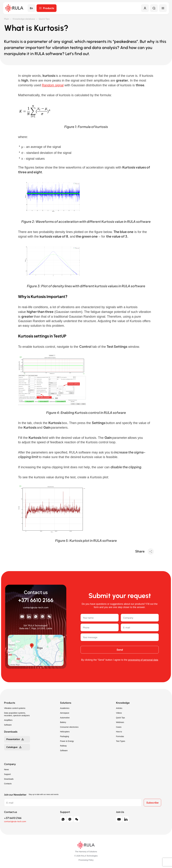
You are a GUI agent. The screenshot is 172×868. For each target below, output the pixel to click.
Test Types (121, 741)
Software (8, 725)
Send (120, 650)
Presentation (13, 739)
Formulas (120, 736)
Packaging (64, 736)
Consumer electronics (69, 727)
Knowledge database (24, 19)
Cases (119, 727)
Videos (119, 713)
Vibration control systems (15, 708)
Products (49, 8)
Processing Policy (86, 860)
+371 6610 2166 (36, 600)
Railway (63, 746)
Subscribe (152, 803)
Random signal (53, 85)
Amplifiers (8, 720)
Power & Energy (67, 741)
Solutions (66, 703)
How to (119, 732)
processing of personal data (143, 660)
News (6, 769)
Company (10, 764)
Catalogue (12, 747)
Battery (63, 722)
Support (7, 774)
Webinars (120, 722)
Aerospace (65, 713)
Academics (65, 708)
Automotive (65, 718)
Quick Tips (44, 19)
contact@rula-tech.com (36, 607)
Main (7, 19)
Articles (119, 708)
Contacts (8, 784)
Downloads (9, 779)
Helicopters (65, 732)
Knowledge (123, 703)
